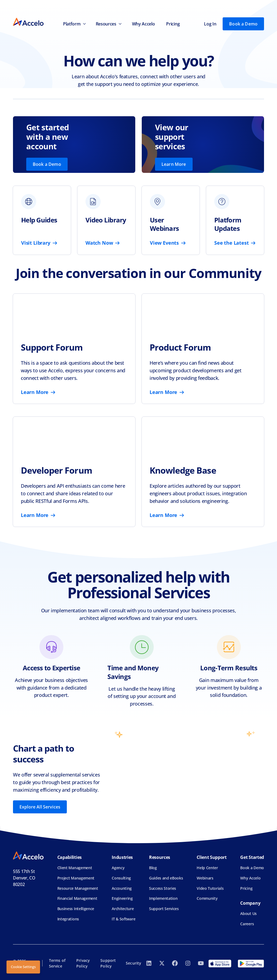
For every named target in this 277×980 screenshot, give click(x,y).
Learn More (174, 164)
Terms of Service (57, 963)
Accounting (122, 888)
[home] (28, 24)
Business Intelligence (76, 909)
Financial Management (77, 898)
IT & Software (123, 919)
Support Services (164, 909)
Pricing (173, 24)
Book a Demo (243, 24)
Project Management (76, 878)
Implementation (163, 898)
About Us (248, 913)
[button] (74, 24)
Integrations (68, 919)
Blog (153, 868)
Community (207, 898)
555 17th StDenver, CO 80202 (24, 878)
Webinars (205, 878)
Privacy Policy (83, 963)
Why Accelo (144, 24)
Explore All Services (40, 807)
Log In (210, 24)
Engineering (122, 898)
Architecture (123, 909)
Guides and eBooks (166, 878)
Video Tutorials (210, 888)
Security (133, 963)
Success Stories (163, 888)
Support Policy (108, 963)
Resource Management (78, 888)
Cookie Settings (23, 967)
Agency (118, 868)
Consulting (121, 878)
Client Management (75, 868)
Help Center (207, 868)
